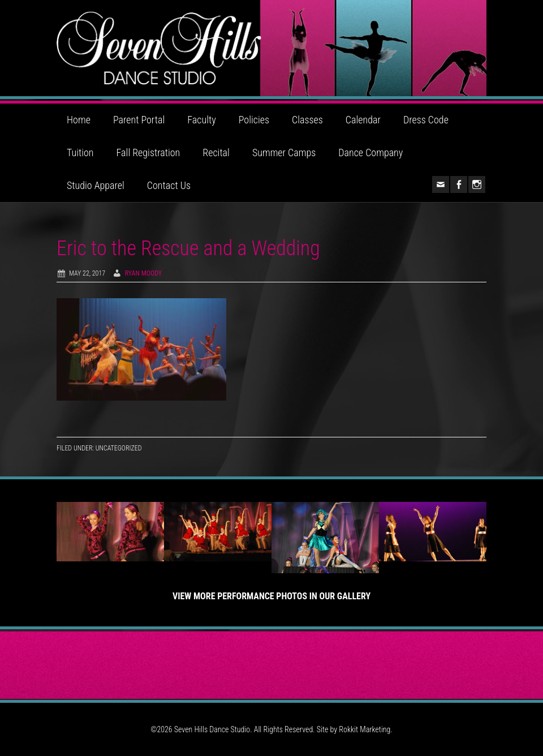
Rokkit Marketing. (365, 729)
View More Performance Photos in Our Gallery (271, 596)
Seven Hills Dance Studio (271, 48)
